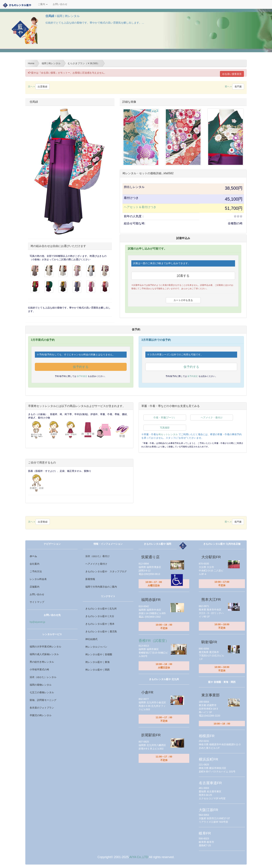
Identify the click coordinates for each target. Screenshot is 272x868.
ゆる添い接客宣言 (232, 74)
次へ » (39, 86)
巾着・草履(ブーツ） (165, 418)
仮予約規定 (82, 376)
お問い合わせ (60, 4)
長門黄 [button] (238, 87)
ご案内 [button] (43, 4)
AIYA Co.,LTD (139, 857)
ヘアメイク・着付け (212, 418)
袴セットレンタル (168, 434)
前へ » (235, 86)
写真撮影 (165, 428)
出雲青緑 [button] (42, 87)
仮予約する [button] (81, 367)
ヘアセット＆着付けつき (140, 207)
